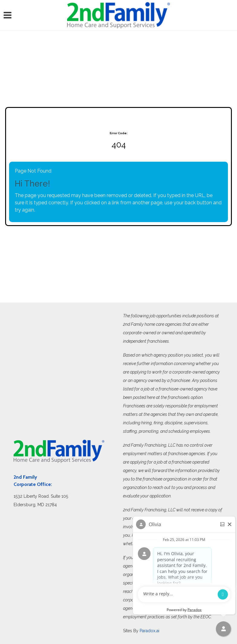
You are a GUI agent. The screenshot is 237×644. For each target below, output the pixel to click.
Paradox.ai (149, 631)
